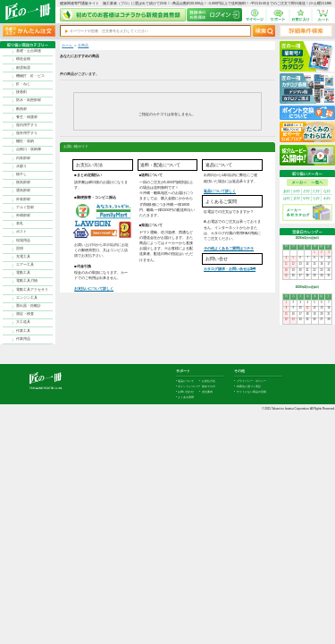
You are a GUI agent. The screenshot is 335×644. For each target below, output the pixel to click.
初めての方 (209, 386)
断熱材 (21, 109)
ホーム (67, 46)
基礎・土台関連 (29, 51)
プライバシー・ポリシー (251, 381)
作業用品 (23, 339)
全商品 (83, 46)
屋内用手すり (27, 125)
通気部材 (23, 191)
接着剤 (21, 92)
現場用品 (23, 241)
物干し (21, 174)
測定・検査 (25, 314)
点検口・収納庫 (29, 149)
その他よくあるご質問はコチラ (229, 248)
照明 (20, 249)
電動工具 (23, 273)
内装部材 (23, 158)
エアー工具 (25, 265)
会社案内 (207, 392)
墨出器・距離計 (29, 306)
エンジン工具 (27, 298)
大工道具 (23, 322)
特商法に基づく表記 (249, 386)
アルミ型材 (25, 208)
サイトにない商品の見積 (251, 392)
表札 (20, 224)
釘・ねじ (23, 84)
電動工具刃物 (27, 281)
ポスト (21, 232)
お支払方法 (209, 381)
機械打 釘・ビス (30, 76)
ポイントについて (188, 386)
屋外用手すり (27, 133)
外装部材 (23, 199)
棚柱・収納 (25, 141)
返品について (186, 381)
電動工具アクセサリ (32, 290)
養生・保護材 (27, 117)
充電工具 (23, 257)
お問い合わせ (186, 392)
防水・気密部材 (29, 100)
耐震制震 (23, 68)
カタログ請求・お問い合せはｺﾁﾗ (230, 269)
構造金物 (23, 59)
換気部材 (23, 182)
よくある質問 (186, 397)
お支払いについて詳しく (94, 288)
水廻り (21, 166)
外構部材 (23, 216)
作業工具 (23, 331)
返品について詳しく (220, 191)
